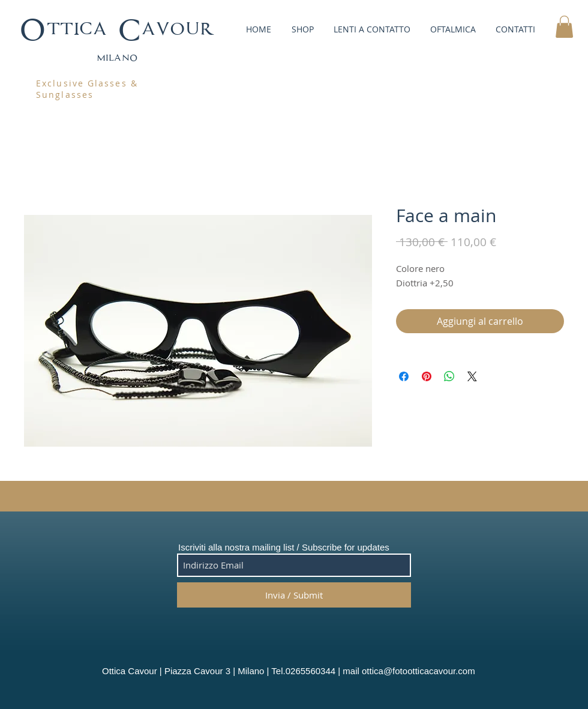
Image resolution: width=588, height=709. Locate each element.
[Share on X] (472, 376)
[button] (301, 29)
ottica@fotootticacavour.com (418, 671)
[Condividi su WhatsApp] (449, 376)
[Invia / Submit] (294, 595)
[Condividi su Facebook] (404, 376)
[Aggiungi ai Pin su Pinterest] (427, 376)
